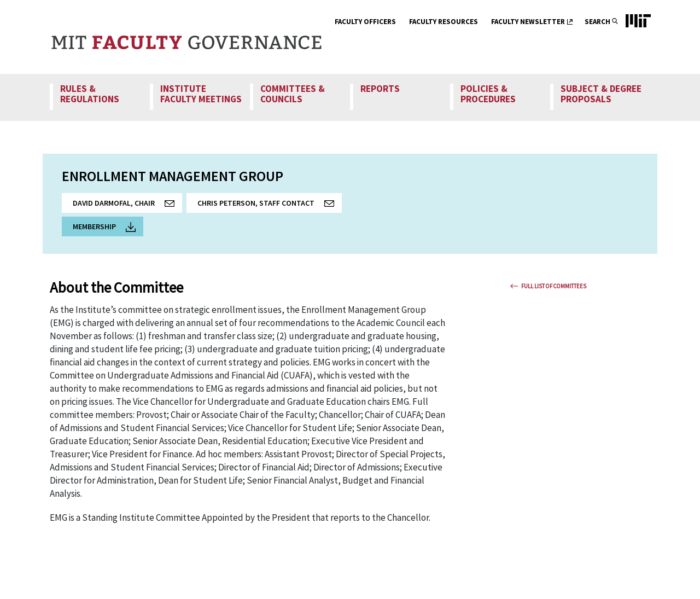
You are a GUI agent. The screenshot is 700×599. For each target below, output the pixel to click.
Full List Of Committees (554, 286)
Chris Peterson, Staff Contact (270, 205)
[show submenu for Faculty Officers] (403, 23)
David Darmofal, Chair (127, 205)
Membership (104, 227)
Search (597, 22)
